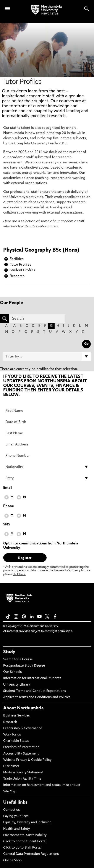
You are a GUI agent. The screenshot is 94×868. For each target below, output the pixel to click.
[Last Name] (47, 433)
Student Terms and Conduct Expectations (35, 691)
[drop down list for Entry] (47, 478)
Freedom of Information (21, 747)
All (7, 326)
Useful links (15, 803)
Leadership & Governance (23, 728)
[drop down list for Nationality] (47, 467)
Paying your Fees (16, 816)
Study (9, 652)
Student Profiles (23, 270)
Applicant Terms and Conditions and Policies (37, 697)
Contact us (11, 810)
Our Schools (12, 672)
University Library (17, 685)
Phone (9, 506)
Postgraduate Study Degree (24, 666)
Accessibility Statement (21, 754)
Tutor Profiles (20, 265)
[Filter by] (47, 356)
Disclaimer (11, 766)
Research (17, 276)
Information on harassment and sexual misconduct (42, 785)
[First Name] (47, 411)
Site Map (10, 792)
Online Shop (12, 861)
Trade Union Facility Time (22, 779)
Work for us (12, 735)
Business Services (16, 716)
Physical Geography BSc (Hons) (41, 250)
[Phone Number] (47, 456)
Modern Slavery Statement (23, 773)
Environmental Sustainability (25, 835)
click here (19, 574)
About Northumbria (23, 708)
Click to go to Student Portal (25, 842)
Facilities (17, 259)
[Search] (37, 319)
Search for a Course (18, 660)
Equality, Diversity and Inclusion (27, 823)
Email (8, 488)
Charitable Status (16, 741)
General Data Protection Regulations (31, 854)
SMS (7, 525)
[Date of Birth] (47, 422)
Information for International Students (32, 678)
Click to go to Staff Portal (22, 848)
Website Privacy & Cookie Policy (27, 760)
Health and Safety (17, 829)
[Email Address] (47, 444)
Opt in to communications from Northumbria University (41, 546)
